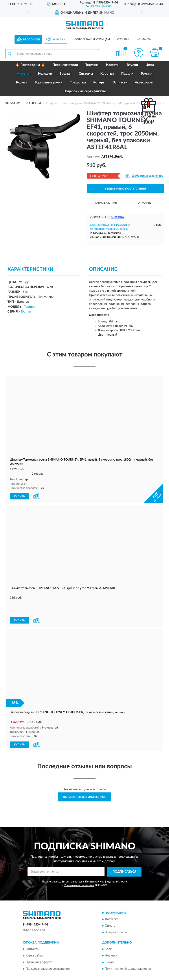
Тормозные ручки (49, 82)
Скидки (110, 947)
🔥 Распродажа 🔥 (30, 65)
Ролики (147, 74)
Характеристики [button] (106, 203)
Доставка (111, 904)
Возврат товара (116, 917)
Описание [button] (144, 203)
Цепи (150, 65)
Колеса (22, 82)
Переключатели (65, 65)
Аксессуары (144, 82)
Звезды (65, 74)
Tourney (30, 307)
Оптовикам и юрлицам (92, 39)
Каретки (107, 74)
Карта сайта (34, 940)
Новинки (111, 940)
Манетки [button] (24, 74)
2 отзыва (38, 474)
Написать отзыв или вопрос (84, 782)
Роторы (99, 82)
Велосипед (32, 40)
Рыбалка (59, 40)
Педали (127, 74)
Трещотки (78, 82)
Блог (108, 934)
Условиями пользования (79, 870)
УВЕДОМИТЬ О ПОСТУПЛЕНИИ (125, 189)
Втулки (132, 65)
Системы (86, 74)
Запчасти (120, 82)
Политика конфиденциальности (128, 954)
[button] (99, 6)
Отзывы (123, 39)
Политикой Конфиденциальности (106, 866)
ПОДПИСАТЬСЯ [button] (124, 856)
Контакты (144, 39)
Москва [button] (117, 217)
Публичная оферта (39, 947)
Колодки (45, 74)
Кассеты (113, 65)
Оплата (110, 911)
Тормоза (92, 65)
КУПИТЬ (19, 496)
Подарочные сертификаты (84, 91)
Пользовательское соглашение (48, 954)
